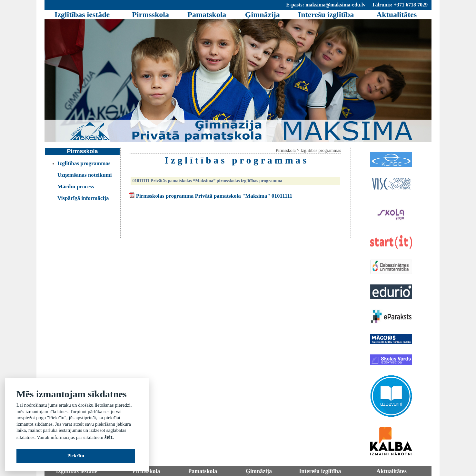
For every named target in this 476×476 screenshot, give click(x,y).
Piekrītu (76, 456)
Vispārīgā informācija (83, 198)
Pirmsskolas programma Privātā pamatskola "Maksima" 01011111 (214, 196)
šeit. (109, 437)
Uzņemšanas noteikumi (85, 175)
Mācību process (76, 187)
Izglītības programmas (84, 163)
